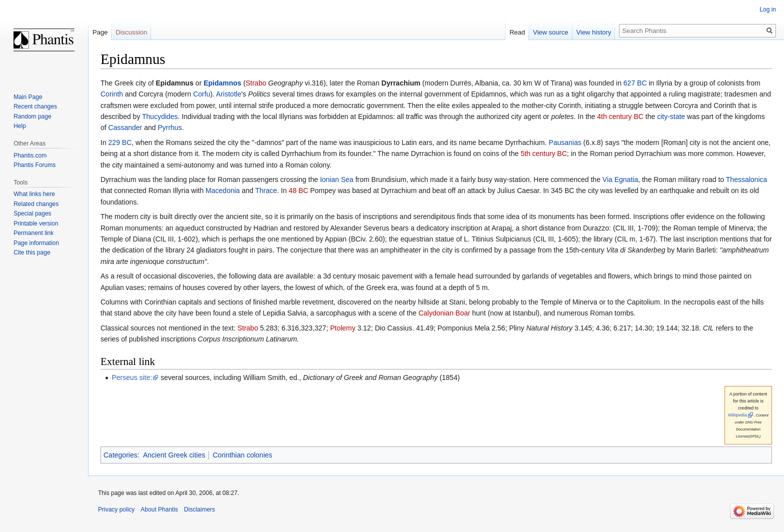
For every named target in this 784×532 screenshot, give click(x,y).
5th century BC (544, 153)
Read (517, 32)
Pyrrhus (169, 127)
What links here (34, 194)
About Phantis (159, 509)
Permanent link (33, 233)
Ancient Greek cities (174, 455)
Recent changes (35, 106)
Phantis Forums (34, 165)
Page (100, 32)
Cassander (125, 127)
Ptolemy (343, 328)
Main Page (28, 97)
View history (594, 32)
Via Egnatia (620, 179)
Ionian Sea (337, 179)
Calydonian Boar (444, 313)
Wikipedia (737, 415)
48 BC (298, 190)
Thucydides (160, 116)
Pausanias (565, 142)
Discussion (131, 32)
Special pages (32, 213)
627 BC (635, 83)
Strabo (256, 83)
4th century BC (620, 116)
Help (20, 126)
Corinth (112, 94)
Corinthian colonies (242, 455)
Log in (768, 9)
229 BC (120, 142)
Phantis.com (30, 155)
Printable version (36, 223)
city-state (671, 116)
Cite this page (32, 252)
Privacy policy (116, 509)
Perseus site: (132, 377)
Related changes (36, 204)
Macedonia (223, 190)
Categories (120, 455)
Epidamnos (222, 83)
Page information (36, 243)
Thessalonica (747, 179)
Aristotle (229, 94)
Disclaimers (199, 509)
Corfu (201, 94)
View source (551, 32)
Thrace (266, 190)
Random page (32, 116)
